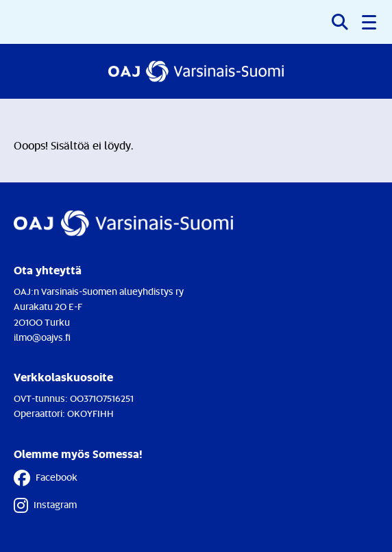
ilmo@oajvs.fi (42, 337)
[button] (370, 22)
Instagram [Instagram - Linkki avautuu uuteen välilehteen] (45, 505)
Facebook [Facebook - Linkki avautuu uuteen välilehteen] (46, 478)
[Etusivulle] (196, 71)
